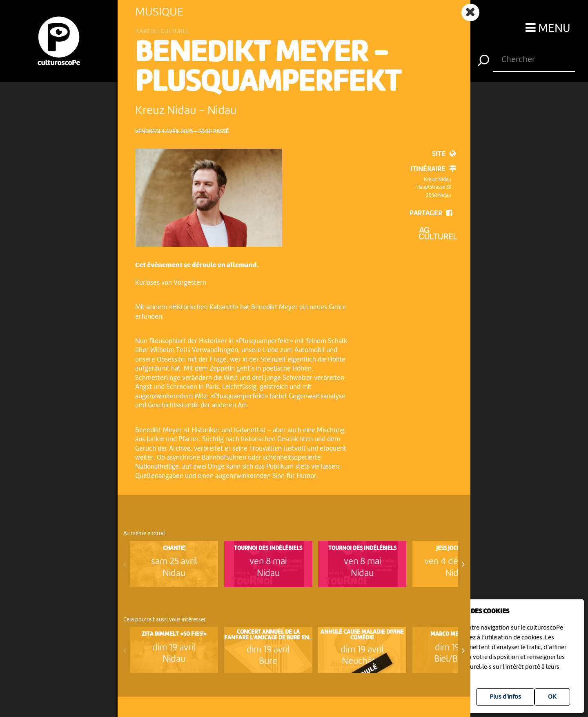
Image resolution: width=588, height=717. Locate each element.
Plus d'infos (505, 697)
